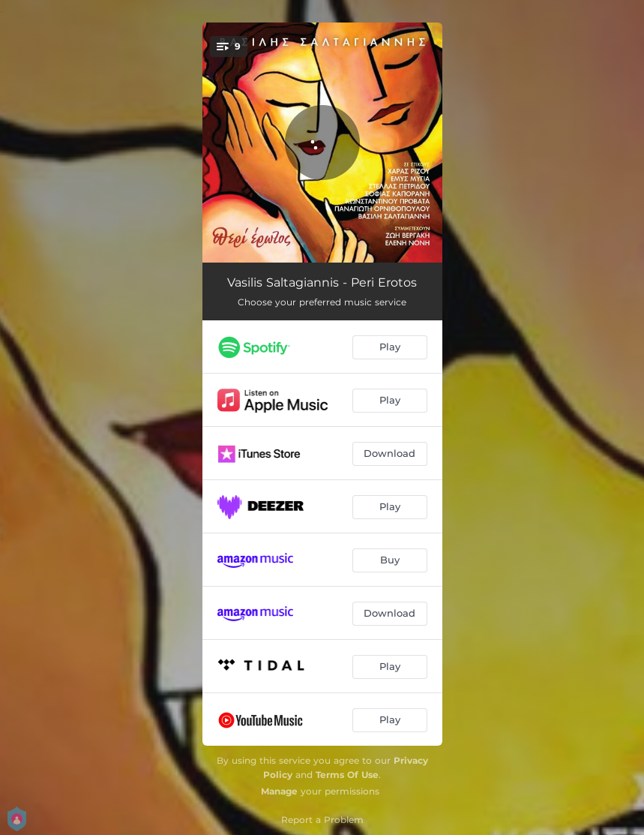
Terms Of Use (347, 775)
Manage (279, 791)
